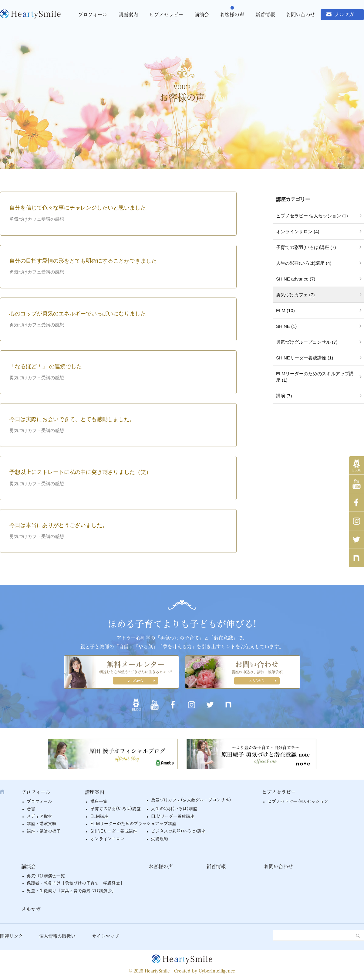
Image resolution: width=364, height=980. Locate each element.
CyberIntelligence (217, 971)
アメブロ (356, 465)
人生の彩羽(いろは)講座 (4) (304, 263)
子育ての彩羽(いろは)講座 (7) (306, 247)
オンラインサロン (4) (298, 231)
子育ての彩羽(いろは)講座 (116, 809)
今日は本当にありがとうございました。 (59, 525)
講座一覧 (99, 802)
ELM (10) (285, 310)
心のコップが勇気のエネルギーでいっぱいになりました (78, 314)
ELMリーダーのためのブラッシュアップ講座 (133, 824)
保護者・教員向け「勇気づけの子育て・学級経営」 (76, 883)
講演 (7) (284, 396)
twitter (356, 539)
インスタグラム (356, 521)
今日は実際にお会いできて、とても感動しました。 (72, 419)
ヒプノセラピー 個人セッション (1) (312, 216)
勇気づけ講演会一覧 (46, 876)
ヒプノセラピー (166, 15)
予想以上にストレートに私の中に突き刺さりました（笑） (80, 472)
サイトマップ (106, 936)
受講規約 (160, 839)
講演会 (202, 15)
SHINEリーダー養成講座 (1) (305, 358)
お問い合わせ (301, 15)
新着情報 (265, 15)
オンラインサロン (107, 839)
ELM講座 (99, 817)
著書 (31, 809)
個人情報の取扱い (57, 936)
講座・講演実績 (42, 824)
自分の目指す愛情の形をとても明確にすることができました (83, 261)
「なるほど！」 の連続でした (46, 366)
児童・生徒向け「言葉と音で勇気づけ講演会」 (71, 891)
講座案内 (128, 15)
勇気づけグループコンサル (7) (307, 342)
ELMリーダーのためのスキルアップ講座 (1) (315, 377)
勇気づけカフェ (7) (295, 295)
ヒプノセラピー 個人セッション (298, 802)
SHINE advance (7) (296, 279)
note (356, 558)
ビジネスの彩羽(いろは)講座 (178, 831)
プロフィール (93, 15)
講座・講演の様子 (44, 831)
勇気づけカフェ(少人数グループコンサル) (191, 800)
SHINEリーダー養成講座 (114, 831)
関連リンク (11, 936)
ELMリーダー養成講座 (173, 817)
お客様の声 (232, 15)
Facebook (356, 502)
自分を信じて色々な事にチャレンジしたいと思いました (78, 208)
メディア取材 (39, 817)
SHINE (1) (286, 326)
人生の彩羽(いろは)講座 (174, 809)
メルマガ (344, 15)
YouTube (356, 484)
